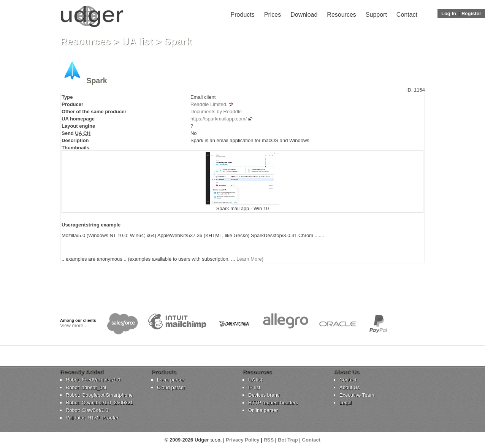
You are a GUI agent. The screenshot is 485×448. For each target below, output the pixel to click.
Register (471, 13)
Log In (449, 13)
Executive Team (357, 395)
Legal (346, 403)
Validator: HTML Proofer (92, 418)
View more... (74, 325)
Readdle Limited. (209, 104)
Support (376, 15)
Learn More (249, 259)
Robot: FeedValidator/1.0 (93, 380)
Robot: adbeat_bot (86, 387)
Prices (273, 15)
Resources (341, 15)
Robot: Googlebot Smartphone (99, 395)
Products (243, 15)
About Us (349, 387)
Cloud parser (171, 387)
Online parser (263, 410)
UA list (137, 41)
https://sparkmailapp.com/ (219, 119)
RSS (269, 440)
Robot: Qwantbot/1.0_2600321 (99, 403)
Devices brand (264, 395)
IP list (254, 387)
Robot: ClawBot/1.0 (87, 410)
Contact (407, 15)
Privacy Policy (242, 440)
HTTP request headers (273, 403)
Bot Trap (288, 440)
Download (304, 15)
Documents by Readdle (216, 112)
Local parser (171, 380)
